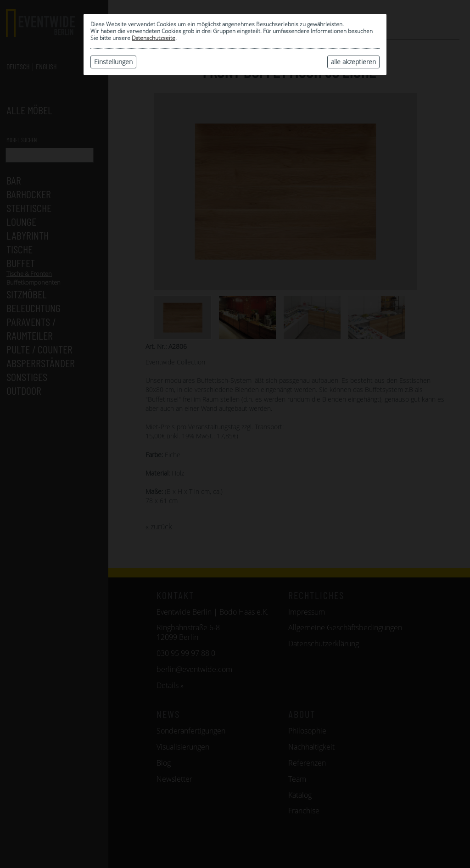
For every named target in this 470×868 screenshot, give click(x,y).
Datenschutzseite (154, 38)
